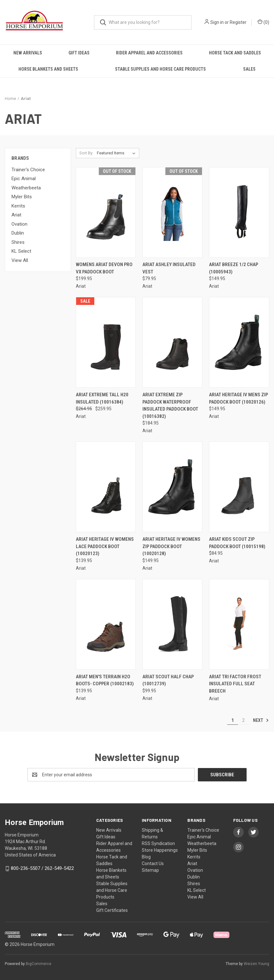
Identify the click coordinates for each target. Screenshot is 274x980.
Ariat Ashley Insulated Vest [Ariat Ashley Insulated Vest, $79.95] (169, 268)
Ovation (19, 224)
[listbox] (117, 153)
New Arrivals (28, 53)
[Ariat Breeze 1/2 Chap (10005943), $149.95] (239, 212)
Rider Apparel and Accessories (149, 53)
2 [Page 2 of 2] (243, 720)
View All (20, 260)
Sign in (217, 22)
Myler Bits (22, 197)
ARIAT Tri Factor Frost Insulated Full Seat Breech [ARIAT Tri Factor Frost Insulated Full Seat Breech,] (235, 684)
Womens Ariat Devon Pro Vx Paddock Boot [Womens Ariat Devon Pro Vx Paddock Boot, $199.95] (104, 268)
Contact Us (153, 864)
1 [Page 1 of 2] (233, 720)
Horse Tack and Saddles (235, 53)
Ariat (16, 215)
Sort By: (86, 153)
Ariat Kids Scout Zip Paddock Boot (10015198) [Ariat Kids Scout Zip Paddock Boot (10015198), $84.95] (237, 543)
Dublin (18, 233)
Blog (146, 857)
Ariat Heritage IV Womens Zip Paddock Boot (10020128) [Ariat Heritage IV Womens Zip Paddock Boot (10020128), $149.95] (171, 546)
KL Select (21, 251)
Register (238, 22)
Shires (18, 242)
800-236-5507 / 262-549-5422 (42, 868)
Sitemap (150, 870)
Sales (249, 69)
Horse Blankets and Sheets (48, 69)
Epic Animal (24, 179)
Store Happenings (160, 850)
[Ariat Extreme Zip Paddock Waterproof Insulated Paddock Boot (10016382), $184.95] (172, 342)
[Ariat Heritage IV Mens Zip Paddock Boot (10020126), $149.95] (239, 342)
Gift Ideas (79, 53)
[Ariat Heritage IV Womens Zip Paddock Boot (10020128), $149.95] (172, 487)
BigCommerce (39, 964)
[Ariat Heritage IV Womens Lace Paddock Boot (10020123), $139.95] (106, 487)
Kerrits (18, 206)
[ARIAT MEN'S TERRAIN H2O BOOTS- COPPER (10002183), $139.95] (106, 624)
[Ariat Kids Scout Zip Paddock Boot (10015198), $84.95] (239, 487)
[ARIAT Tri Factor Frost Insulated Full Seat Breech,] (239, 624)
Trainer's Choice (28, 170)
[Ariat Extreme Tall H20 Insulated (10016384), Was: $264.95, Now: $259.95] (106, 342)
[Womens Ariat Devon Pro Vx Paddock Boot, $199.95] (106, 212)
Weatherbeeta (26, 188)
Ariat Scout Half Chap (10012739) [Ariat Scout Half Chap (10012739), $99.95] (168, 680)
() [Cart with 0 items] (263, 22)
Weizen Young (256, 964)
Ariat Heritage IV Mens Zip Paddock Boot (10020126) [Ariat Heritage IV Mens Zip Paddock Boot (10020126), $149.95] (238, 398)
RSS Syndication (158, 843)
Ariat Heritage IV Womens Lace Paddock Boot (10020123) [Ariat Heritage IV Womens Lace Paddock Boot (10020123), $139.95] (105, 546)
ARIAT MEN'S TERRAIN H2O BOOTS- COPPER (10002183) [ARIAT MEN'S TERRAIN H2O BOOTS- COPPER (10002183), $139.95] (105, 680)
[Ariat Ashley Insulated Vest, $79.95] (172, 212)
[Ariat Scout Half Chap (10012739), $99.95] (172, 624)
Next (261, 720)
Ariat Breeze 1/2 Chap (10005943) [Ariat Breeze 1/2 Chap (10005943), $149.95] (234, 268)
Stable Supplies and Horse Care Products (160, 69)
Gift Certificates (112, 910)
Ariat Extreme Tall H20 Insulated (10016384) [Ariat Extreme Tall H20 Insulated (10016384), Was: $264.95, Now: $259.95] (102, 398)
